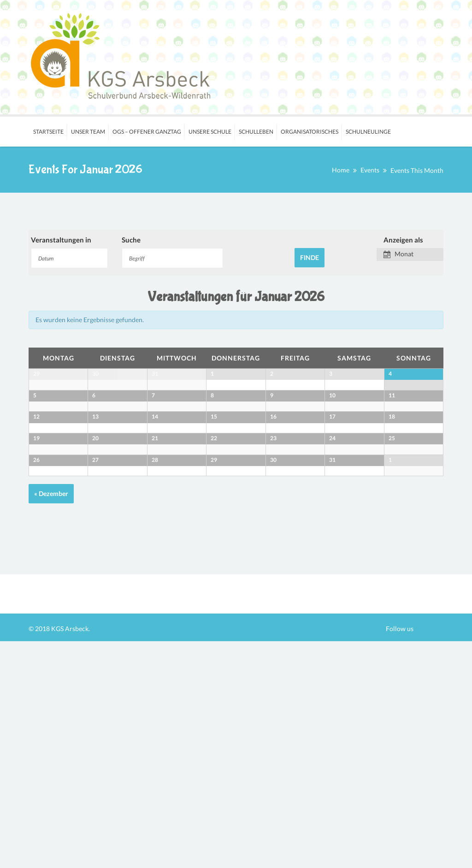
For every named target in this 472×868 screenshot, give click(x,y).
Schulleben (256, 132)
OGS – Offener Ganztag (147, 132)
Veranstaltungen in (61, 240)
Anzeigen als (403, 240)
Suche (131, 240)
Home (341, 170)
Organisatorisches (310, 132)
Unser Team (88, 132)
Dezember (51, 720)
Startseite (48, 132)
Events (370, 170)
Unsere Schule (210, 132)
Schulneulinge (368, 132)
